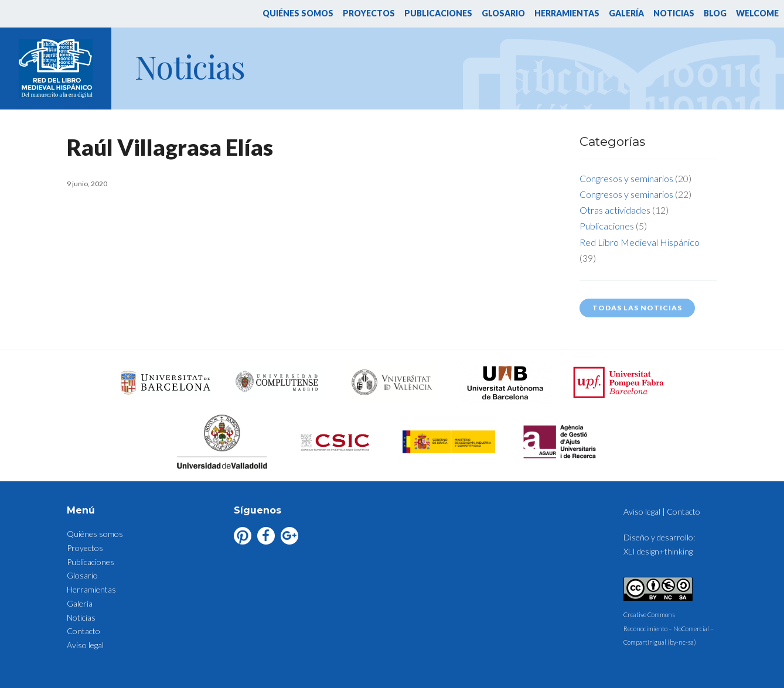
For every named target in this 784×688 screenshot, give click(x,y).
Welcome (757, 13)
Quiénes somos (298, 13)
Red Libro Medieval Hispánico (640, 242)
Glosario (503, 13)
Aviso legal (85, 645)
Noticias (674, 13)
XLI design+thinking (658, 551)
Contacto (83, 631)
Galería (626, 13)
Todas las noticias (637, 308)
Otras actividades (615, 210)
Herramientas (567, 13)
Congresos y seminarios (626, 178)
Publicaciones (438, 13)
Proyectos (369, 13)
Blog (715, 13)
